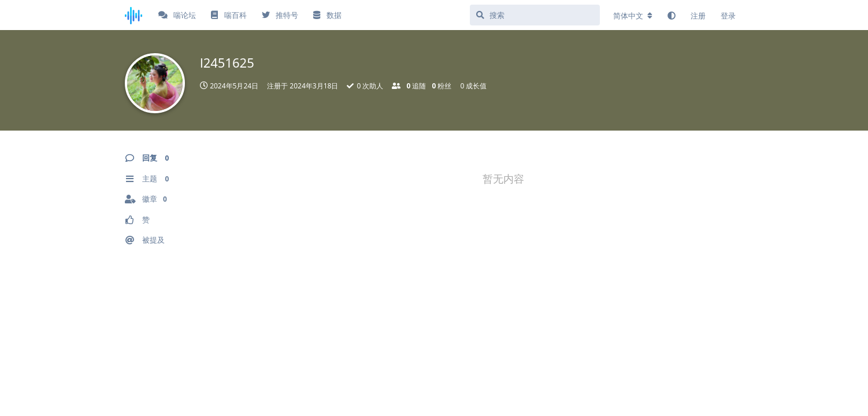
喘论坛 (177, 15)
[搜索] (535, 15)
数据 (327, 15)
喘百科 (229, 15)
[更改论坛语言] (633, 16)
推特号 (280, 15)
